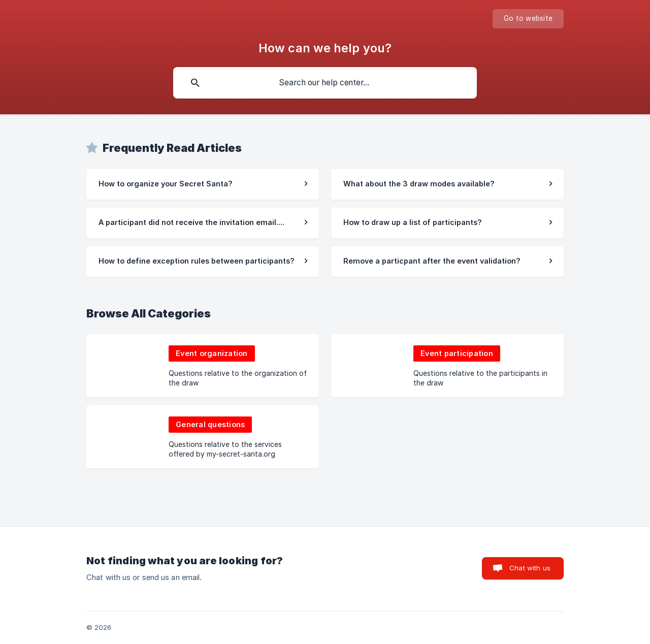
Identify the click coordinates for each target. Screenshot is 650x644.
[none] (528, 19)
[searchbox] (325, 83)
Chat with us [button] (530, 568)
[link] (203, 184)
